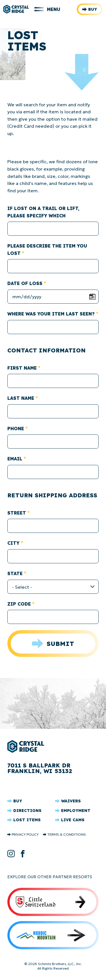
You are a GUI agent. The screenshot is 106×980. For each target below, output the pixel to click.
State (15, 573)
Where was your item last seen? (51, 314)
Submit (60, 644)
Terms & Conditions (67, 835)
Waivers (71, 801)
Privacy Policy (25, 835)
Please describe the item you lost (47, 250)
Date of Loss (25, 283)
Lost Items (27, 820)
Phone (16, 429)
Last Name (21, 398)
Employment (76, 811)
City (13, 543)
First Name (22, 368)
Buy (93, 9)
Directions (27, 811)
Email (15, 459)
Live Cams (73, 820)
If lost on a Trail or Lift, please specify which (43, 212)
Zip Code (19, 604)
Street (17, 513)
